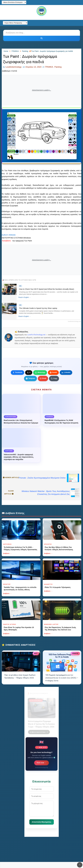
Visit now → (41, 763)
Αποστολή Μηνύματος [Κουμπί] (41, 822)
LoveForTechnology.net (36, 335)
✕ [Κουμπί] (80, 865)
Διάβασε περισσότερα (39, 730)
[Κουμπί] (42, 38)
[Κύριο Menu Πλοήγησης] (15, 23)
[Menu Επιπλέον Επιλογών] (14, 2)
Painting (58, 67)
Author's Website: (9, 235)
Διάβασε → (7, 553)
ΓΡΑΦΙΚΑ (49, 67)
